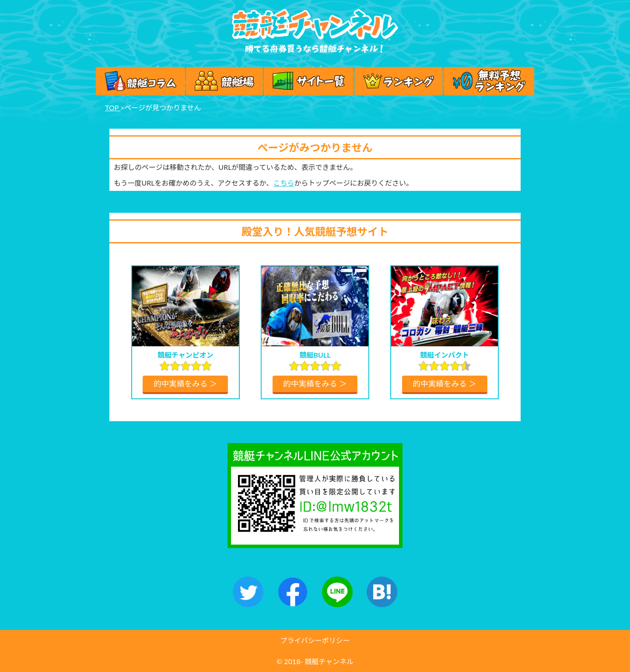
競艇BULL (315, 355)
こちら (283, 183)
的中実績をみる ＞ (185, 384)
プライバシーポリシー (315, 640)
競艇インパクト (444, 355)
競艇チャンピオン (185, 355)
